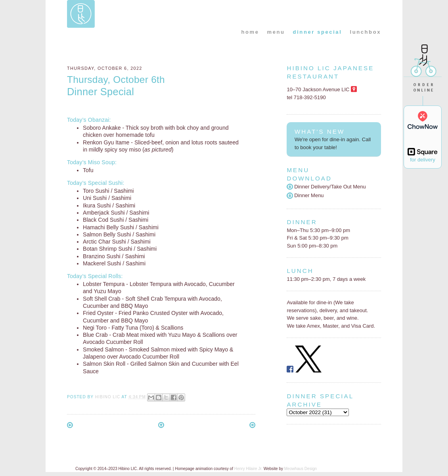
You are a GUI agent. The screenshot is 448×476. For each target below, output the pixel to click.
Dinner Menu (305, 195)
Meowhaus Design (301, 469)
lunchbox (365, 32)
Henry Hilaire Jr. (248, 469)
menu (276, 32)
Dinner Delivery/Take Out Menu (326, 187)
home (250, 32)
